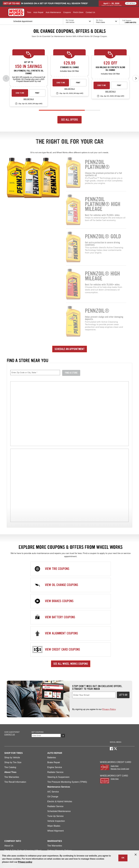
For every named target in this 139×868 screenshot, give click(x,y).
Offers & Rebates (13, 823)
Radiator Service (55, 708)
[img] (69, 485)
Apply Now (114, 701)
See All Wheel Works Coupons (71, 599)
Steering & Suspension (58, 712)
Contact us (10, 670)
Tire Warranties (12, 712)
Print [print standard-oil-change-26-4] (78, 83)
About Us (9, 781)
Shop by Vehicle (12, 693)
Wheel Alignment (56, 766)
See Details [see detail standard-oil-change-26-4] (69, 89)
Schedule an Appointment (70, 349)
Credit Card (10, 833)
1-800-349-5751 (131, 23)
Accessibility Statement (72, 843)
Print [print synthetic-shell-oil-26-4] (37, 93)
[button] (29, 12)
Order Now (115, 714)
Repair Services (12, 813)
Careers (8, 794)
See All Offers (69, 120)
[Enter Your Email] (46, 671)
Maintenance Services (15, 818)
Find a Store (10, 803)
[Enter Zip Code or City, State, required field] (35, 373)
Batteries (52, 693)
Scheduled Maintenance (59, 747)
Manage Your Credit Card (120, 704)
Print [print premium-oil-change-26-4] (119, 85)
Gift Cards (9, 808)
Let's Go (123, 630)
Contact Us (10, 798)
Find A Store (71, 373)
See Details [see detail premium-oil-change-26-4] (110, 92)
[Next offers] (136, 78)
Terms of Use (19, 843)
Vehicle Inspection (56, 756)
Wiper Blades (54, 761)
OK (123, 858)
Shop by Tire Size (13, 698)
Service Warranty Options (60, 791)
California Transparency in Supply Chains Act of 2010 (103, 843)
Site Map (8, 843)
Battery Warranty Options (60, 786)
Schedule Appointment (15, 828)
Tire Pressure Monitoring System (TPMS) (67, 717)
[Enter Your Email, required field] (94, 630)
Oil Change (53, 732)
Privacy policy (25, 862)
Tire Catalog (10, 703)
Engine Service (55, 703)
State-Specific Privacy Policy (15, 847)
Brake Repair (54, 698)
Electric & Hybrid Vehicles (60, 737)
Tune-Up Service (55, 752)
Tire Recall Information (15, 717)
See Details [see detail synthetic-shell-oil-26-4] (29, 99)
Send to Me (20, 93)
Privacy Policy (109, 645)
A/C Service (53, 727)
